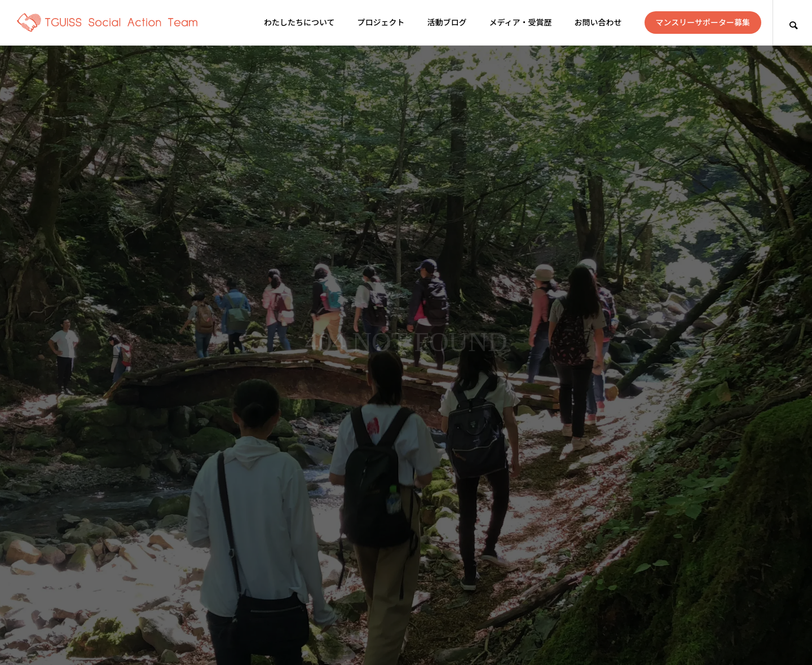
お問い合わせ (598, 23)
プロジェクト (381, 23)
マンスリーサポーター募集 (703, 23)
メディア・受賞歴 (521, 23)
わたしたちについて (299, 23)
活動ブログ (447, 23)
